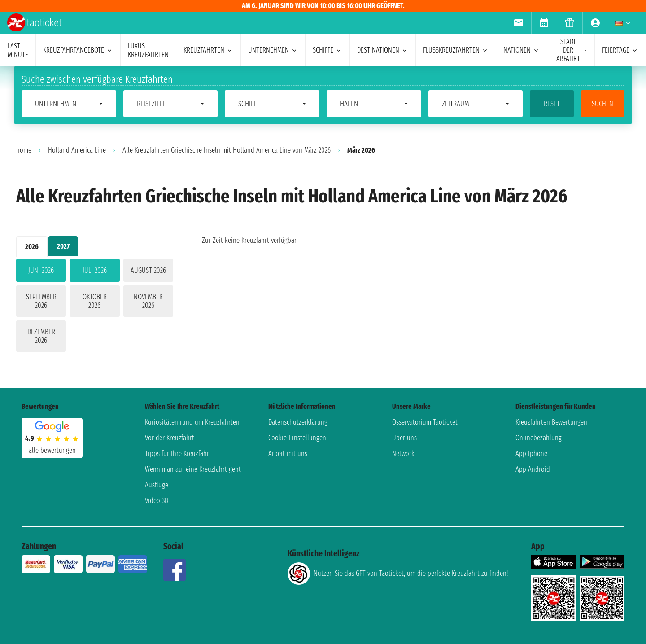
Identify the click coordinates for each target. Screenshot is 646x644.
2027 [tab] (63, 246)
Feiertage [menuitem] (620, 50)
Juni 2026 (41, 270)
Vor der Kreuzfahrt (170, 438)
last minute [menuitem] (18, 50)
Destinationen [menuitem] (383, 50)
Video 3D (157, 501)
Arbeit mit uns (288, 453)
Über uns (404, 438)
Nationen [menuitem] (522, 50)
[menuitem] (518, 23)
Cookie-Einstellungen (297, 438)
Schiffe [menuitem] (327, 50)
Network (403, 453)
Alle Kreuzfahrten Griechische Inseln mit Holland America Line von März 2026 (227, 150)
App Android (533, 469)
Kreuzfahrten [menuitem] (208, 50)
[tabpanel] (95, 307)
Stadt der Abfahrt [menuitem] (572, 50)
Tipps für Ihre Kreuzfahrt (178, 453)
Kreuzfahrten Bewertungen (551, 422)
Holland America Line (77, 150)
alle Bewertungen (52, 450)
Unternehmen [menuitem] (273, 50)
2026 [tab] (32, 247)
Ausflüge (157, 485)
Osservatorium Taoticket (425, 422)
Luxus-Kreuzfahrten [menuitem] (148, 50)
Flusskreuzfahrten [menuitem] (456, 50)
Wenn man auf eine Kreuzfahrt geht (193, 469)
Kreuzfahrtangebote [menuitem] (78, 50)
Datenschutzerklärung (298, 422)
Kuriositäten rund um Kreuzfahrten (192, 422)
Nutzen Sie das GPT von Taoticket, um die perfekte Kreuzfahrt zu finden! (398, 574)
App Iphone (531, 453)
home (24, 150)
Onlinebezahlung (539, 438)
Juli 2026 (95, 270)
